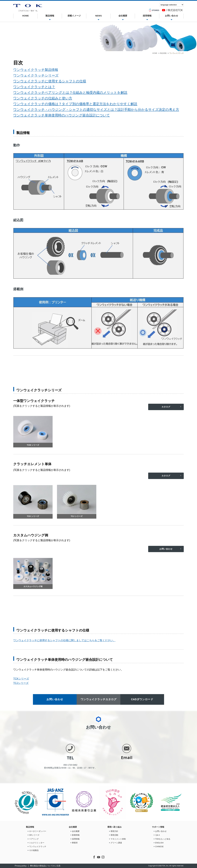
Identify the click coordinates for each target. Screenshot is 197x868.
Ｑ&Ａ (158, 835)
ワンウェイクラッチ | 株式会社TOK (28, 8)
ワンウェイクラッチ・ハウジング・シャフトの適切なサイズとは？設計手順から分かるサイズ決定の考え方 (96, 110)
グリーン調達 (116, 843)
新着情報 (76, 835)
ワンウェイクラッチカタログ (99, 699)
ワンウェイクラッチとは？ (34, 87)
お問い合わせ (171, 16)
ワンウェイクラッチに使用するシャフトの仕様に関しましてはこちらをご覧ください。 (64, 640)
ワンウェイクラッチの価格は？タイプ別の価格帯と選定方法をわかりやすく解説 (75, 104)
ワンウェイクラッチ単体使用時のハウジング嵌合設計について (62, 115)
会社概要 (123, 16)
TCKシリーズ (21, 679)
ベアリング (34, 839)
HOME (26, 16)
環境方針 (114, 831)
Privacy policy (21, 866)
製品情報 (50, 16)
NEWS (98, 16)
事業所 (75, 843)
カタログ (166, 407)
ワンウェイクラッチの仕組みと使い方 (43, 98)
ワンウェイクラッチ (38, 847)
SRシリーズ (34, 835)
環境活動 (114, 835)
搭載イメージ (74, 16)
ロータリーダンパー (38, 831)
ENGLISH (159, 843)
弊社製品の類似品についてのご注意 (45, 866)
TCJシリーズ (21, 683)
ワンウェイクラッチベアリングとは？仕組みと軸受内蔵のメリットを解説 (70, 92)
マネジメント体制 (118, 839)
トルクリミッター (37, 843)
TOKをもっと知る (163, 839)
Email (127, 758)
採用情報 (147, 16)
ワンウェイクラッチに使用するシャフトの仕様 (50, 81)
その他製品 (34, 850)
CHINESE (159, 847)
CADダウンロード (142, 699)
